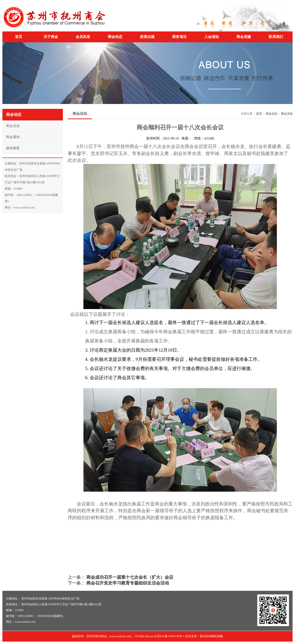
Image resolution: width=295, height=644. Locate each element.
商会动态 (115, 37)
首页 (19, 37)
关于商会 (51, 37)
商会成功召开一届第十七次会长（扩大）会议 (130, 577)
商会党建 (244, 37)
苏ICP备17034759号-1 (171, 636)
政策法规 (147, 37)
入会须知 (212, 37)
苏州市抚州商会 (54, 17)
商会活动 (13, 126)
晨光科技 (206, 636)
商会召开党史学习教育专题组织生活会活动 (128, 583)
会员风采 (83, 37)
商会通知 (13, 137)
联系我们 (276, 37)
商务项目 (179, 37)
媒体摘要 (13, 148)
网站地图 (217, 636)
